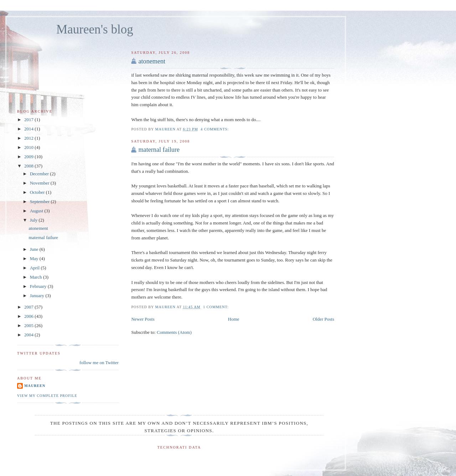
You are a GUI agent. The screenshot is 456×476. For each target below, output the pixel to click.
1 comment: (216, 307)
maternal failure (159, 150)
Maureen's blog (95, 29)
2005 (29, 325)
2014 (29, 129)
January (38, 296)
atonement (152, 61)
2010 (29, 147)
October (38, 192)
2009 (29, 157)
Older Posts (323, 319)
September (40, 201)
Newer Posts (143, 319)
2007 (29, 307)
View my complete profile (47, 396)
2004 (29, 335)
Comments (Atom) (174, 332)
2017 (29, 120)
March (37, 277)
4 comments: (215, 129)
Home (234, 319)
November (40, 183)
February (39, 286)
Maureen (35, 386)
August (37, 211)
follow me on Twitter (99, 363)
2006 (29, 316)
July (34, 220)
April (35, 268)
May (35, 258)
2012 (29, 138)
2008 (29, 166)
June (35, 249)
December (40, 174)
